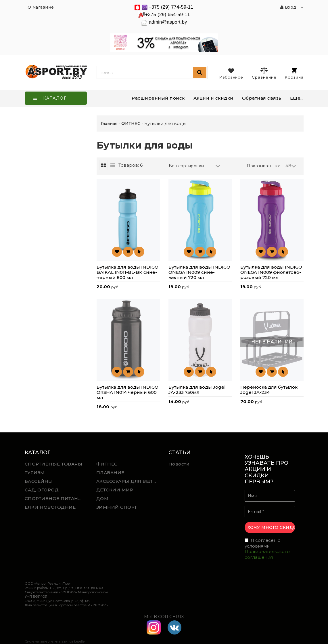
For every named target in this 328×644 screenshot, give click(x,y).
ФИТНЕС (107, 464)
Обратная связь (262, 98)
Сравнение (264, 73)
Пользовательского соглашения (267, 554)
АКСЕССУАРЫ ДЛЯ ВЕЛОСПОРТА (128, 481)
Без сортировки (195, 166)
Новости (179, 464)
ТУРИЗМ (35, 473)
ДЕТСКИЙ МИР (115, 490)
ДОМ (102, 498)
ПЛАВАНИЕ (110, 473)
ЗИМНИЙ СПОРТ (117, 507)
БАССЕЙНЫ (39, 481)
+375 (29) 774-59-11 (171, 7)
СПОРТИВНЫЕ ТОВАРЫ (54, 464)
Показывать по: (263, 166)
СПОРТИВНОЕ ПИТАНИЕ (55, 498)
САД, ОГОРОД (42, 490)
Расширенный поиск (158, 98)
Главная (109, 124)
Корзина (294, 74)
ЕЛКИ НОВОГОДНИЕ (50, 507)
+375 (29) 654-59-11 (168, 15)
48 (291, 166)
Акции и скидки (213, 98)
